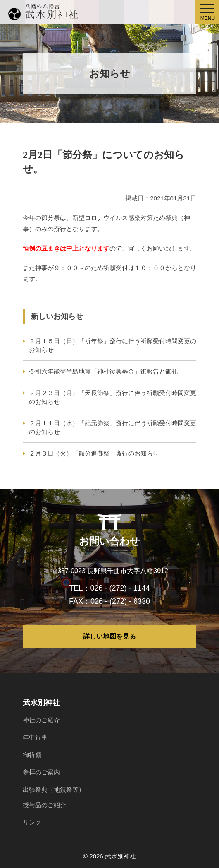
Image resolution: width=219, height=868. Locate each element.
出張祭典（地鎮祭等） (54, 790)
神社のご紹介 (41, 720)
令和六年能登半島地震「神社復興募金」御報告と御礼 (103, 371)
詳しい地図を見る (109, 636)
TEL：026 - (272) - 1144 (109, 588)
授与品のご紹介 (44, 805)
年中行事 (35, 737)
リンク (32, 822)
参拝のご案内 (41, 772)
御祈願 (32, 755)
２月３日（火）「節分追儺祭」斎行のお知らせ (94, 453)
